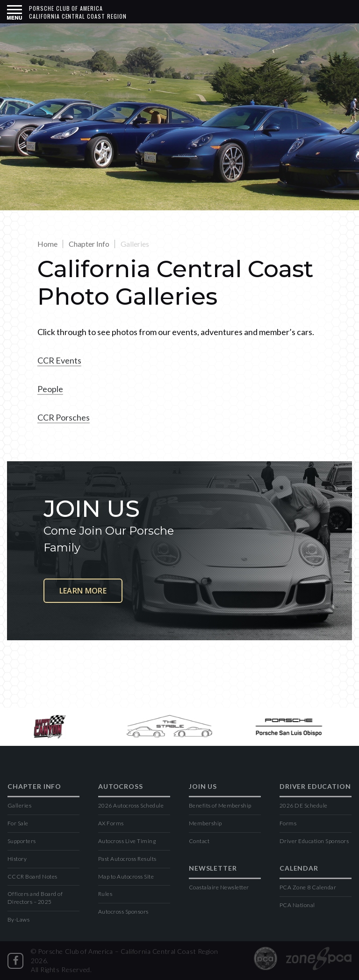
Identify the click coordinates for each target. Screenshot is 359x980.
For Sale (18, 823)
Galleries (19, 805)
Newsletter (213, 869)
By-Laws (18, 919)
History (17, 859)
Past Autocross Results (127, 859)
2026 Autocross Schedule (131, 805)
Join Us (203, 787)
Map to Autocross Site (126, 876)
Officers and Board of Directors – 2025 (35, 898)
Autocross (121, 787)
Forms (288, 823)
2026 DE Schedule (304, 805)
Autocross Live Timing (127, 841)
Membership (205, 823)
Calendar (299, 869)
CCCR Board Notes (32, 876)
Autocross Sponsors (123, 912)
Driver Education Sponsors (314, 841)
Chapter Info (89, 244)
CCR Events (59, 360)
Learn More (83, 591)
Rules (105, 894)
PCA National (297, 905)
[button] (14, 12)
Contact (199, 841)
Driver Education (315, 787)
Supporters (22, 841)
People (50, 389)
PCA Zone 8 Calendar (308, 887)
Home (47, 244)
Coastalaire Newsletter (219, 887)
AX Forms (111, 823)
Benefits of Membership (220, 805)
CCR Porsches (64, 417)
